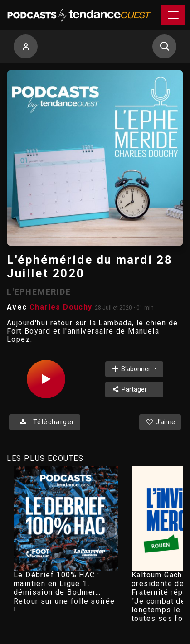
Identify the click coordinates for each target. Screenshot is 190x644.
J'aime (160, 422)
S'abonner (132, 369)
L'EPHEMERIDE (39, 292)
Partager (129, 389)
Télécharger (45, 422)
